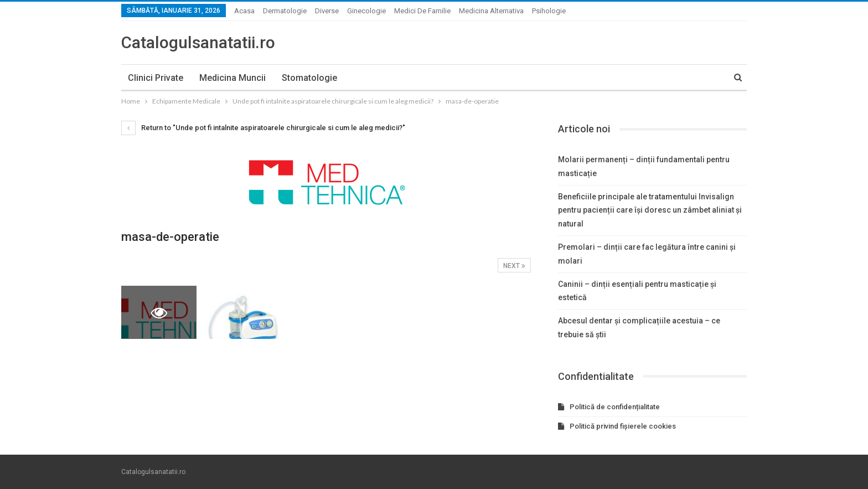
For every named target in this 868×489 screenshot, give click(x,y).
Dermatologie (285, 11)
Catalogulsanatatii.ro (198, 42)
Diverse (327, 11)
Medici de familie (422, 11)
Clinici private (156, 78)
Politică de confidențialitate (615, 407)
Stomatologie (309, 78)
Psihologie (549, 11)
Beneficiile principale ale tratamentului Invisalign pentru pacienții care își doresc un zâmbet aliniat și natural (650, 210)
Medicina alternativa (491, 11)
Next (514, 266)
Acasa (244, 11)
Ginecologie (366, 11)
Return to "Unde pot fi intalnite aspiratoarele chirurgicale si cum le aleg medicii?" (263, 128)
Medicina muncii (232, 78)
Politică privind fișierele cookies (623, 426)
